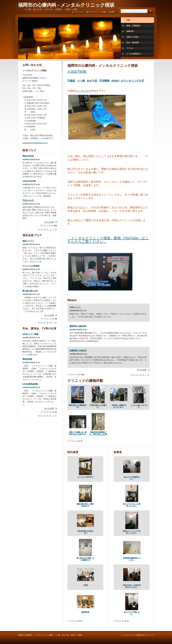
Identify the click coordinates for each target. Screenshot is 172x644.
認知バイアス (28, 241)
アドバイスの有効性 (31, 266)
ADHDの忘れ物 (29, 181)
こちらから (84, 91)
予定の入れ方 (28, 200)
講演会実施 (27, 359)
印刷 (113, 12)
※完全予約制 (77, 71)
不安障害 (104, 81)
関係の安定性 (28, 156)
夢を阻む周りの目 (30, 291)
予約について (75, 307)
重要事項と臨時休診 (78, 326)
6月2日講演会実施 (30, 384)
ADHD (115, 81)
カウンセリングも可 (132, 81)
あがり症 (92, 81)
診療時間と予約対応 (78, 350)
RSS (105, 12)
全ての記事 (142, 370)
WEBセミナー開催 (30, 334)
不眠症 (71, 81)
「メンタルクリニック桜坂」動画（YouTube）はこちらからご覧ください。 (108, 240)
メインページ (79, 12)
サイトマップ (93, 12)
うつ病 (81, 81)
